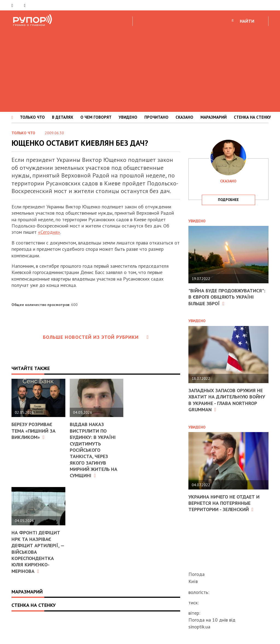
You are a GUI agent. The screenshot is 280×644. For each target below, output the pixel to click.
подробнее (228, 200)
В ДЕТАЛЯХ (63, 117)
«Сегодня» (49, 232)
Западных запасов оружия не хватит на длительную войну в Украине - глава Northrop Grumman (227, 400)
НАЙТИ (247, 21)
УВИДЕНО (128, 117)
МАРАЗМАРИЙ (214, 117)
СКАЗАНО (184, 117)
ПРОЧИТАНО (156, 117)
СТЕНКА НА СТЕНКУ (252, 117)
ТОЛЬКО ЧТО (32, 117)
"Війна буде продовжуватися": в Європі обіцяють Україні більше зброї (227, 297)
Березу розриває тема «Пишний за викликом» (33, 431)
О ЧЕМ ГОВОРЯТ (96, 117)
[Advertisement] (140, 68)
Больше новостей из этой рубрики (96, 337)
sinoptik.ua (199, 627)
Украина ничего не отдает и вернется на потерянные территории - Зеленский (224, 503)
